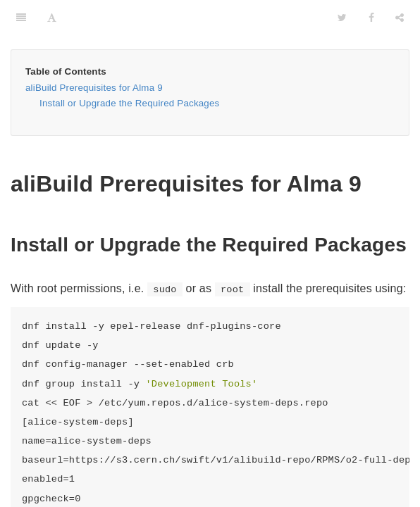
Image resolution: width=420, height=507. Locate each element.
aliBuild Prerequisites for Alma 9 (94, 88)
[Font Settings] (52, 18)
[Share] (400, 18)
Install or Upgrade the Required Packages (129, 103)
